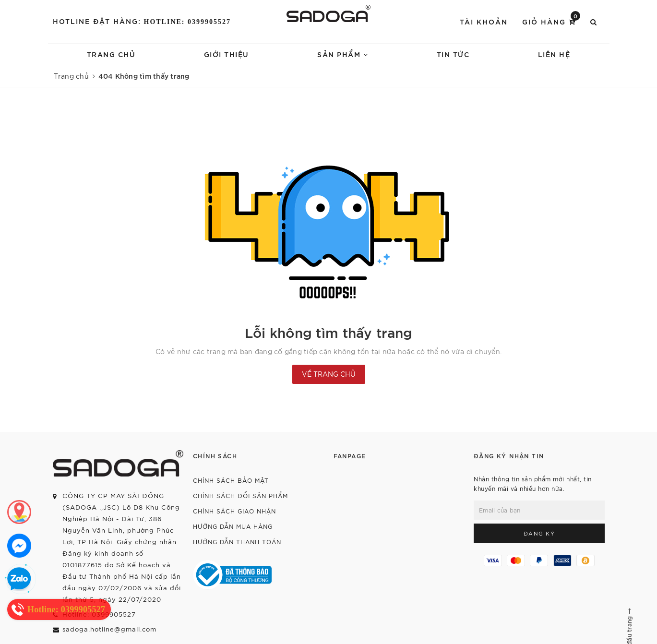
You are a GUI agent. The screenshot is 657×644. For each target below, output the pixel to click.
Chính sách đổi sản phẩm (240, 495)
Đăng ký (539, 533)
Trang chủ (111, 54)
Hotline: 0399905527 (188, 22)
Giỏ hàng (551, 21)
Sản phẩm (343, 54)
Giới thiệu (227, 54)
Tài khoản (484, 21)
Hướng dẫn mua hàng (233, 526)
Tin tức (453, 54)
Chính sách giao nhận (234, 511)
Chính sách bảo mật (231, 480)
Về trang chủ (329, 374)
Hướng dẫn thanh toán (237, 542)
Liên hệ (554, 54)
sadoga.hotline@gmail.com (109, 629)
